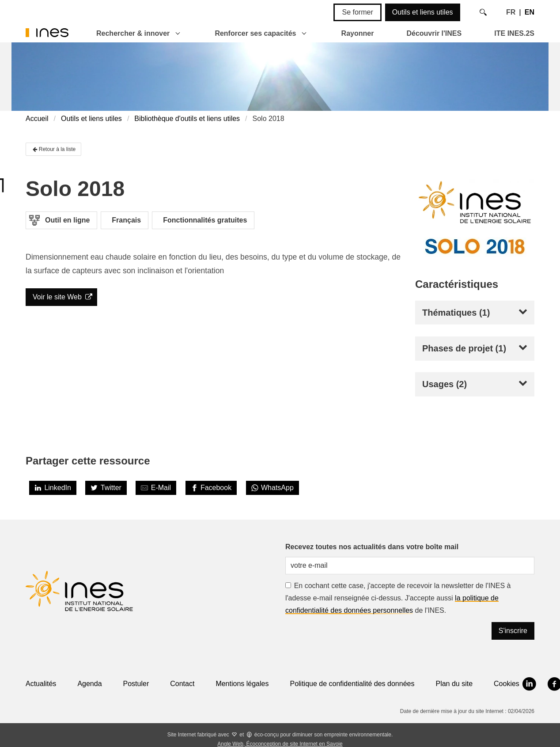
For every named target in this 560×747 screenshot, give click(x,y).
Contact (182, 684)
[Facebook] (211, 488)
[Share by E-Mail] (156, 488)
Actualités (41, 684)
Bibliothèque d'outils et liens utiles (187, 119)
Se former (357, 12)
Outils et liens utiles (423, 12)
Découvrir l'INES (434, 33)
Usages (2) (445, 384)
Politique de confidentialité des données (352, 684)
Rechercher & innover (133, 33)
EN (530, 12)
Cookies (507, 684)
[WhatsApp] (272, 488)
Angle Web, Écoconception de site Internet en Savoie (280, 744)
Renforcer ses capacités (255, 33)
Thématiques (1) (456, 313)
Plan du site (454, 684)
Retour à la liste (53, 149)
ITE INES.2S (514, 33)
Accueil (37, 119)
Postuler (136, 684)
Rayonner (358, 33)
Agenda (89, 684)
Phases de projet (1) (464, 348)
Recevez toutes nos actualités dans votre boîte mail (372, 547)
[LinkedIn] (53, 488)
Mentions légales (242, 684)
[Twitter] (106, 488)
